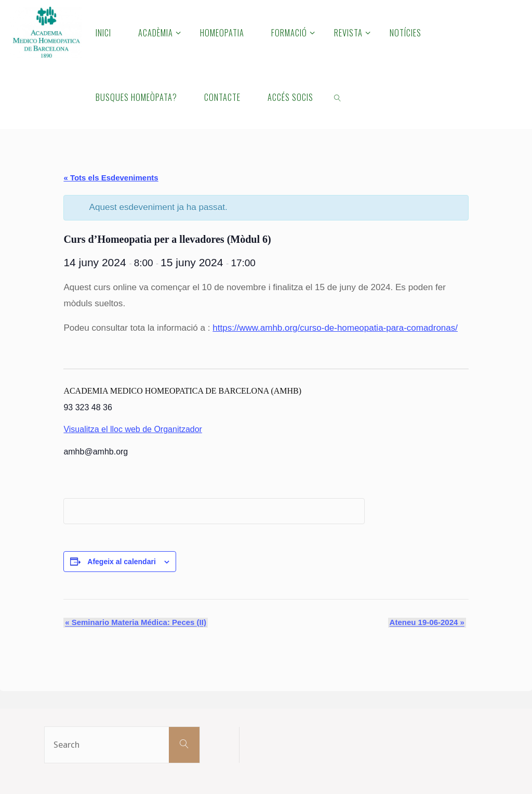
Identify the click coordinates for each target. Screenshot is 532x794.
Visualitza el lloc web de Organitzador (133, 429)
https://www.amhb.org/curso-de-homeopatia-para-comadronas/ (336, 328)
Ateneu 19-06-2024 (428, 623)
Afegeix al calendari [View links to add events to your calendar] (122, 562)
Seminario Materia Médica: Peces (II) (134, 623)
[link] (338, 97)
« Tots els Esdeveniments (111, 178)
